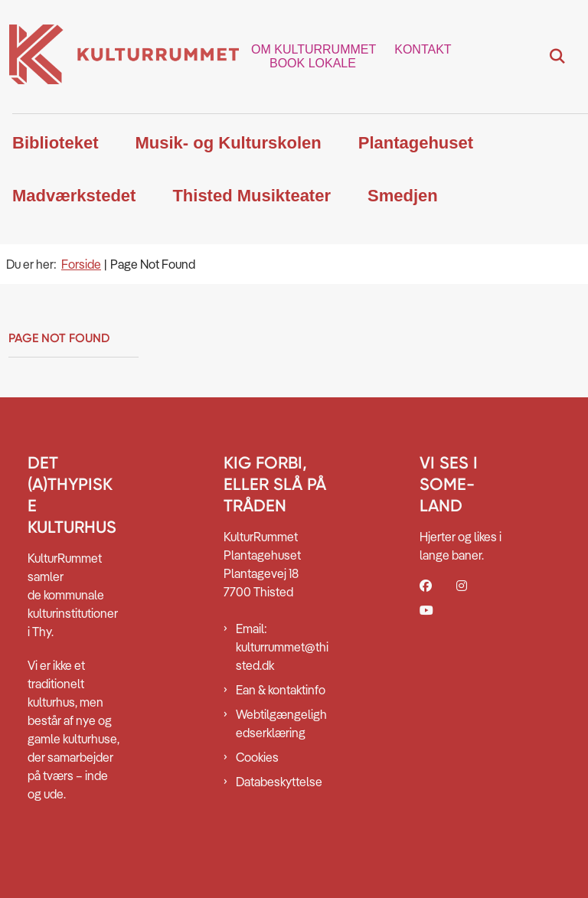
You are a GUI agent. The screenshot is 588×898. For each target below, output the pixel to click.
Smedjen (403, 196)
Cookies (257, 757)
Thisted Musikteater (252, 196)
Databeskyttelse (279, 782)
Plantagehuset (416, 143)
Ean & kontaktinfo (281, 690)
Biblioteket (55, 143)
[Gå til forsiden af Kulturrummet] (119, 57)
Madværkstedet (74, 196)
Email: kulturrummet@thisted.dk (282, 647)
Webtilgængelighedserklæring (281, 723)
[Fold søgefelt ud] (557, 57)
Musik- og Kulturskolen (228, 143)
